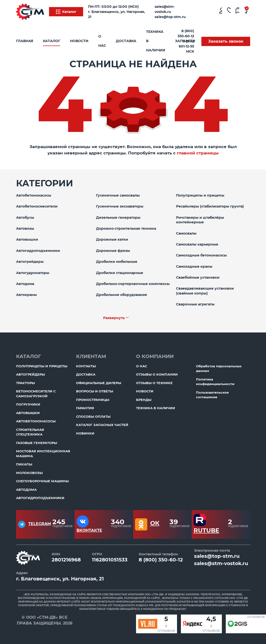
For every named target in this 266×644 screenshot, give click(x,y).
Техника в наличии (156, 41)
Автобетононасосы (34, 195)
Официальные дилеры (99, 383)
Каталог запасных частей (102, 425)
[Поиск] (203, 12)
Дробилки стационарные (120, 273)
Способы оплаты (93, 417)
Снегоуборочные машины (42, 481)
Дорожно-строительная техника (126, 228)
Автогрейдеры (30, 262)
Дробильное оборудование (122, 295)
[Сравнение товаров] (237, 12)
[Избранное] (229, 12)
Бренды (144, 400)
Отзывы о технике (154, 383)
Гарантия (85, 408)
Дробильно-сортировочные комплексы (133, 284)
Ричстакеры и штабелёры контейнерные (200, 220)
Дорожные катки (112, 239)
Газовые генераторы (37, 443)
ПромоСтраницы (93, 400)
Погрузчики (28, 404)
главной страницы (198, 153)
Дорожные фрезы (113, 251)
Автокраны (26, 295)
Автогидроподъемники (38, 251)
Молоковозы (29, 473)
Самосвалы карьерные (197, 244)
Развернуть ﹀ (116, 318)
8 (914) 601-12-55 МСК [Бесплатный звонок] (186, 46)
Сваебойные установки (198, 277)
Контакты (86, 366)
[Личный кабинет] (220, 12)
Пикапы (24, 464)
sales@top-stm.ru (170, 17)
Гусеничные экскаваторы (120, 206)
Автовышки (27, 239)
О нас (102, 41)
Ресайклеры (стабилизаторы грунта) (210, 206)
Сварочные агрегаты (195, 304)
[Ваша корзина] (246, 12)
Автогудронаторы (33, 273)
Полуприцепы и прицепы (200, 195)
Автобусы (25, 218)
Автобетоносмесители (37, 206)
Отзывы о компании (157, 374)
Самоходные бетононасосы (201, 255)
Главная (25, 41)
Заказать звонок (226, 41)
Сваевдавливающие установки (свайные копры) (205, 291)
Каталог (66, 12)
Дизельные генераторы (118, 218)
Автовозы (25, 228)
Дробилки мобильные (117, 262)
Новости (79, 41)
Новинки (85, 433)
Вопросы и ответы (95, 391)
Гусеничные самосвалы (118, 195)
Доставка (126, 41)
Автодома (25, 284)
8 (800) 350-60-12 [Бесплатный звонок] (186, 33)
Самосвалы (186, 233)
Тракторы (25, 383)
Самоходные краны (194, 266)
